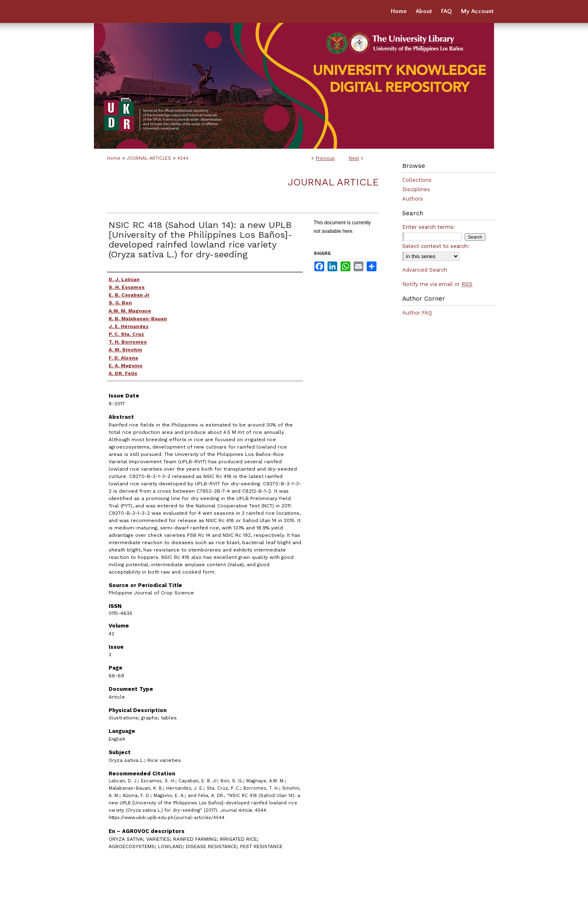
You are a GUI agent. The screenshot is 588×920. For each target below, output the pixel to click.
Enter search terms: (429, 227)
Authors (413, 199)
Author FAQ (417, 313)
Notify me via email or (437, 284)
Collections (417, 180)
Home (114, 158)
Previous (325, 158)
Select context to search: (436, 246)
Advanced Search (425, 270)
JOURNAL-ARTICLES (149, 158)
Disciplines (416, 189)
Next (354, 158)
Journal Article (333, 182)
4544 (183, 158)
